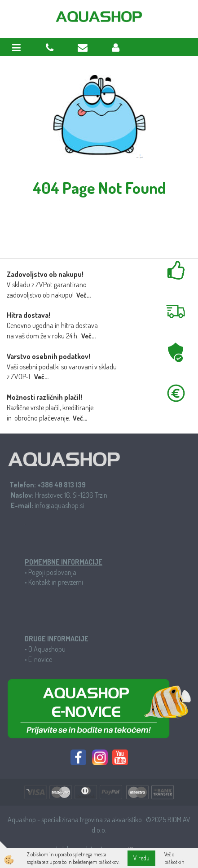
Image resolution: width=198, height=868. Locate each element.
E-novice (40, 659)
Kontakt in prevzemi (56, 582)
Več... (84, 295)
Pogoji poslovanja (52, 572)
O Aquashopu (47, 649)
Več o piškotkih (174, 858)
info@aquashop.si (59, 505)
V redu (141, 858)
